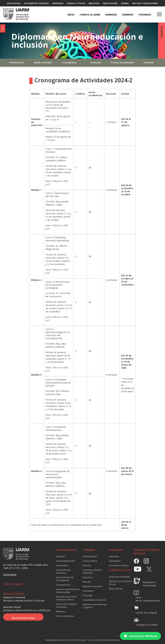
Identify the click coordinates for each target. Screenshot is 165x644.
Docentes (96, 62)
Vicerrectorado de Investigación (65, 579)
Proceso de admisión (122, 62)
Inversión (149, 62)
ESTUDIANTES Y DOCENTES (36, 3)
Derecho (87, 565)
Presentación (17, 62)
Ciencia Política (90, 561)
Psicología (87, 595)
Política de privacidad (119, 577)
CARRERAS (128, 15)
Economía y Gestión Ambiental (92, 571)
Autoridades (62, 565)
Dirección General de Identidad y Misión (66, 598)
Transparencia (63, 585)
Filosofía (87, 582)
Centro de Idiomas (65, 616)
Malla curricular (43, 62)
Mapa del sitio (116, 589)
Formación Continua (119, 565)
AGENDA (125, 3)
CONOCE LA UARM (90, 15)
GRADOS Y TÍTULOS (76, 3)
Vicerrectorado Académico (63, 571)
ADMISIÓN (111, 15)
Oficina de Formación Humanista (66, 605)
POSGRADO (145, 15)
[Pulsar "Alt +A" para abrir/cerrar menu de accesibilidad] (3, 29)
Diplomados (115, 561)
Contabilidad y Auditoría (94, 600)
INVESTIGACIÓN (110, 3)
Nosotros (61, 556)
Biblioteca (61, 611)
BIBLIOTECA (94, 3)
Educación (87, 577)
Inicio (71, 15)
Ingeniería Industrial (92, 586)
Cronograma (69, 62)
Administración (90, 556)
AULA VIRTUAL (14, 3)
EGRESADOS (58, 3)
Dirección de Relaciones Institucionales (68, 591)
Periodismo (88, 591)
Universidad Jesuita (66, 561)
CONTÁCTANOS (13, 584)
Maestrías (114, 556)
